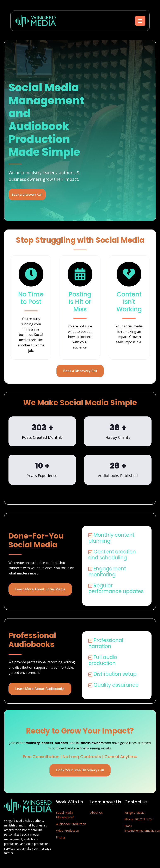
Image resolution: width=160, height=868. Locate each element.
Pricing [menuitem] (60, 837)
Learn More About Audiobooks (40, 689)
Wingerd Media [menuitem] (134, 813)
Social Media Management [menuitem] (65, 815)
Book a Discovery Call (27, 194)
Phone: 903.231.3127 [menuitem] (138, 819)
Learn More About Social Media (40, 589)
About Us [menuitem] (97, 813)
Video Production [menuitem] (67, 831)
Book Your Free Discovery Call (80, 770)
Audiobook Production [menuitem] (71, 824)
